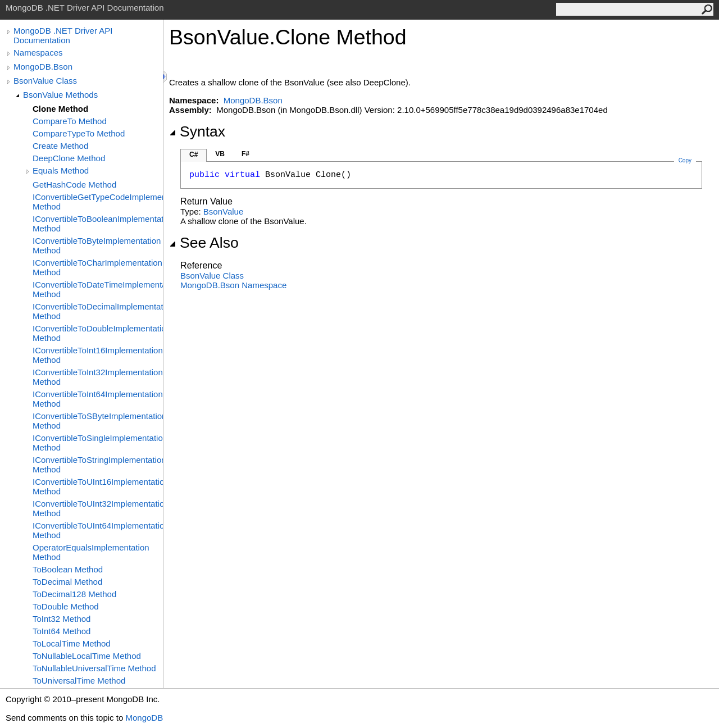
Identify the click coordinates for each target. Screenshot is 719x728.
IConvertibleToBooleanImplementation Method (98, 224)
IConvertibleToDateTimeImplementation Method (98, 289)
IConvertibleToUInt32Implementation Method (98, 508)
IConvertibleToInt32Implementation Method (98, 377)
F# (245, 154)
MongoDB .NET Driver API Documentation (63, 35)
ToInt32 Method (62, 619)
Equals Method (61, 170)
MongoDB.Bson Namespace (233, 285)
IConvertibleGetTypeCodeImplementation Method (98, 202)
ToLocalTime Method (72, 643)
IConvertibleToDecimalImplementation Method (98, 311)
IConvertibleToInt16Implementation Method (98, 355)
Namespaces (38, 53)
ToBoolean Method (68, 569)
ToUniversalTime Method (79, 681)
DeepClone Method (69, 158)
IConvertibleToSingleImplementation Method (98, 443)
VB (220, 154)
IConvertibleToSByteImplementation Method (98, 421)
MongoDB (144, 718)
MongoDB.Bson (43, 67)
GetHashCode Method (74, 185)
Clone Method (60, 109)
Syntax (197, 131)
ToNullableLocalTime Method (87, 656)
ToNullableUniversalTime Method (94, 668)
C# (194, 154)
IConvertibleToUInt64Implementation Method (98, 530)
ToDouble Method (66, 606)
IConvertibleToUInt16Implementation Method (98, 486)
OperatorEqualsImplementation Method (91, 552)
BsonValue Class (45, 81)
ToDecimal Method (67, 582)
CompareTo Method (70, 121)
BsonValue (223, 211)
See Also (204, 243)
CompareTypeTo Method (79, 133)
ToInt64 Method (62, 631)
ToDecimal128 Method (74, 594)
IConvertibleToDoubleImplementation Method (98, 333)
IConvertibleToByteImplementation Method (97, 245)
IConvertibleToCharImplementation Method (97, 267)
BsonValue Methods (60, 95)
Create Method (60, 146)
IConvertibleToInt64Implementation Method (98, 399)
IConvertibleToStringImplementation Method (98, 465)
